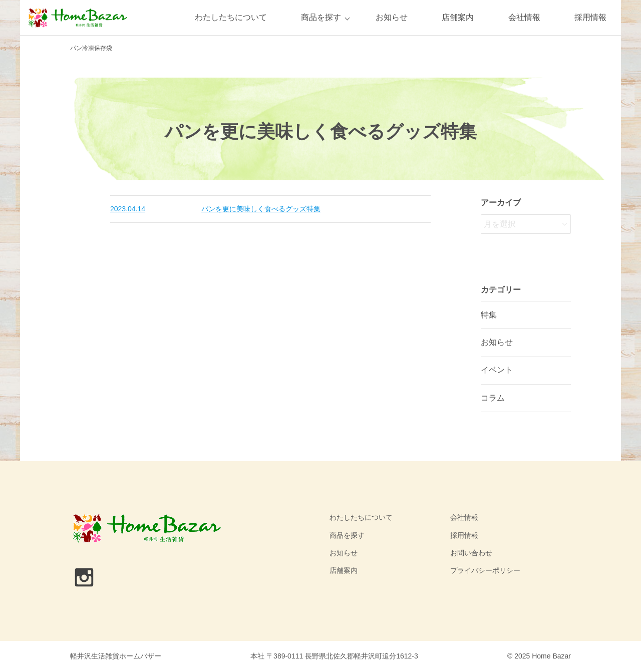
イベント (497, 370)
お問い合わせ (471, 553)
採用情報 (590, 17)
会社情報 (524, 17)
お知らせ (392, 17)
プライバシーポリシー (485, 570)
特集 (489, 315)
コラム (493, 398)
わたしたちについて (231, 17)
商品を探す (321, 17)
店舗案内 (458, 17)
